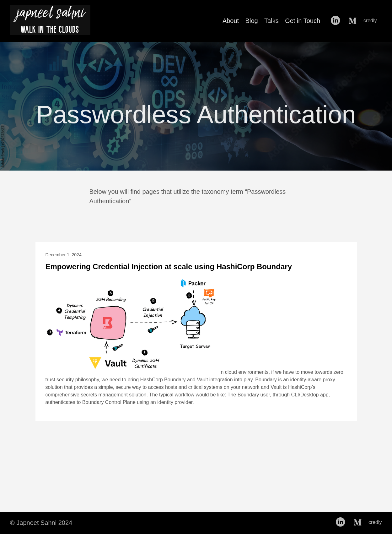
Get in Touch (303, 21)
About (231, 21)
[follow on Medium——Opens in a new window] (354, 21)
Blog (252, 21)
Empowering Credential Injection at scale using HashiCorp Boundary (169, 267)
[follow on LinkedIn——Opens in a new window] (337, 21)
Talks (271, 21)
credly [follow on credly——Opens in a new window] (372, 21)
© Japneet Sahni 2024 (41, 523)
